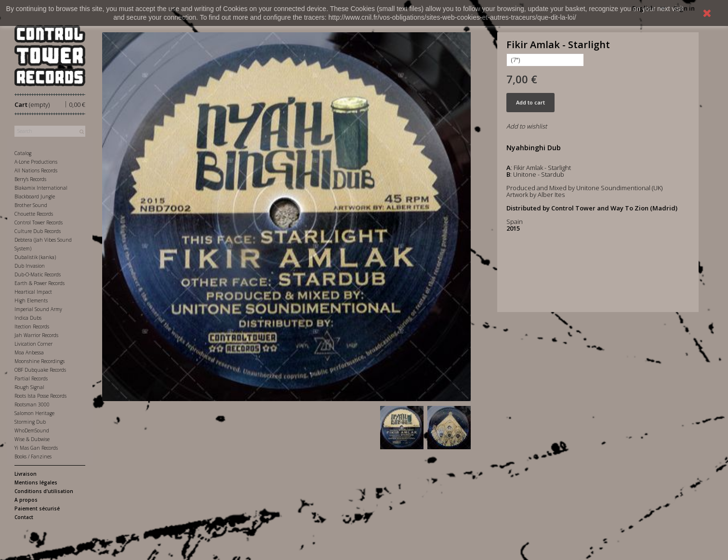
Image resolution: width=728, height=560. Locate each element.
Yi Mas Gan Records (36, 448)
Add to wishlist (527, 126)
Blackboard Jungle (35, 196)
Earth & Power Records (40, 283)
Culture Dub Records (38, 231)
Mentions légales (36, 482)
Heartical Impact (33, 292)
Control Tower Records (39, 222)
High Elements (31, 300)
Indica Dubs (28, 318)
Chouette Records (34, 214)
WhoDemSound (32, 430)
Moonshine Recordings (40, 361)
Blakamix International (41, 188)
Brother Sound (31, 205)
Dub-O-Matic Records (38, 274)
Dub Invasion (30, 266)
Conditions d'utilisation (44, 491)
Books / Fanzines (33, 456)
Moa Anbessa (29, 352)
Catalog (23, 153)
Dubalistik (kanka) (35, 257)
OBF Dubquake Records (40, 370)
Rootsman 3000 (32, 404)
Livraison (26, 474)
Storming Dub (30, 422)
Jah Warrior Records (36, 335)
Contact (24, 517)
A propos (26, 500)
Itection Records (32, 326)
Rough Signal (29, 387)
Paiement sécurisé (37, 508)
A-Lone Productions (36, 162)
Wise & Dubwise (32, 439)
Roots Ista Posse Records (40, 396)
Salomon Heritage (34, 413)
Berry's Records (30, 179)
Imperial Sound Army (38, 309)
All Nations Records (36, 170)
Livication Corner (33, 344)
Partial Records (31, 378)
